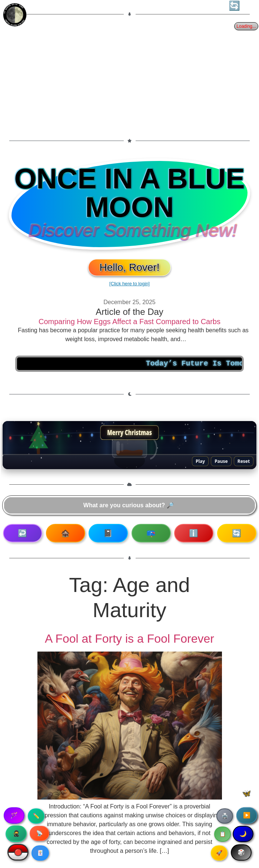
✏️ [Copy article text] (36, 816)
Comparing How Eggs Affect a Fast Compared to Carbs (129, 322)
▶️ (247, 815)
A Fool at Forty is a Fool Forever (129, 639)
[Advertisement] (129, 77)
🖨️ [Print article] (225, 816)
